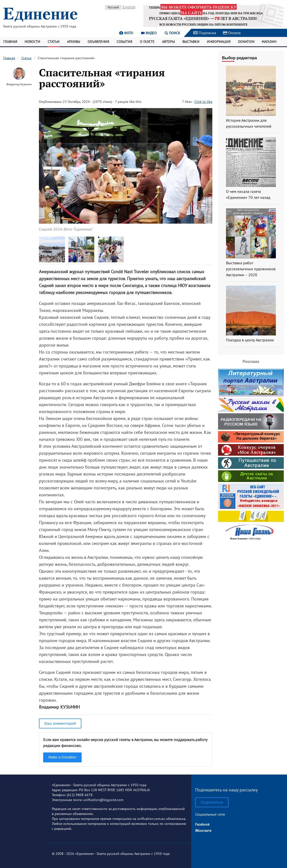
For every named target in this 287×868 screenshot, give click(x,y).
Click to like (203, 102)
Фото (126, 33)
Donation (246, 42)
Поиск (173, 33)
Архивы (74, 42)
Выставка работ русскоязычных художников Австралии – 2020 (251, 269)
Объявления (98, 42)
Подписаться (212, 802)
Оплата (232, 33)
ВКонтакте (203, 831)
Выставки (191, 42)
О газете (147, 42)
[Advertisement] (251, 574)
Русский (113, 7)
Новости (32, 42)
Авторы (168, 42)
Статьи (54, 42)
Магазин (269, 42)
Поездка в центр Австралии (250, 340)
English (129, 7)
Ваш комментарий (60, 723)
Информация (219, 42)
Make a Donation (62, 757)
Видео (149, 33)
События (124, 42)
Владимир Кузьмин (19, 84)
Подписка (205, 33)
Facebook (202, 824)
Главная (10, 42)
